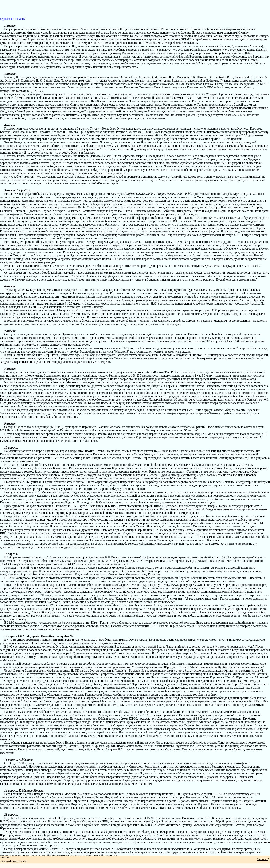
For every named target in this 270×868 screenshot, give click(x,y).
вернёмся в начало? (13, 19)
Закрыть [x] (263, 859)
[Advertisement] (135, 9)
